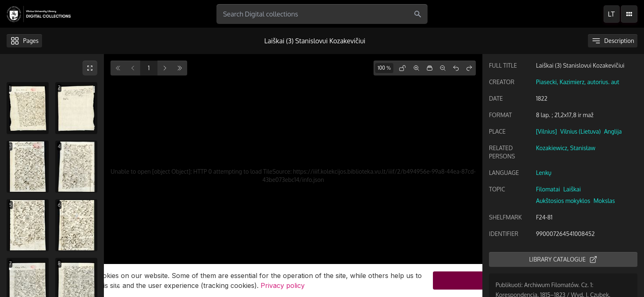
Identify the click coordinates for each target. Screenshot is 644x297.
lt (611, 14)
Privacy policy (283, 285)
